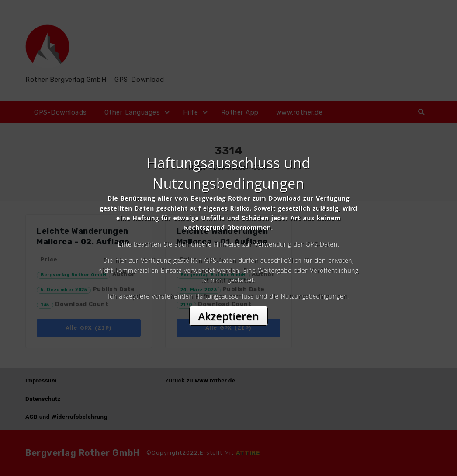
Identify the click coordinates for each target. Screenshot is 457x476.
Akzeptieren (229, 316)
